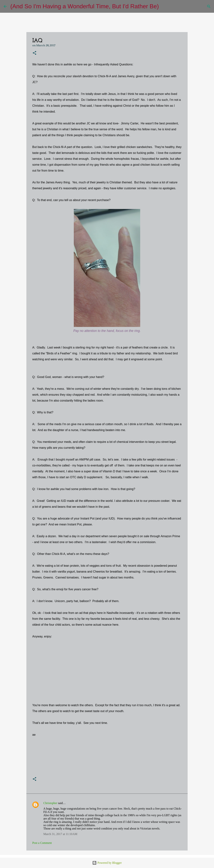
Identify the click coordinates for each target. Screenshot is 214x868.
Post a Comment (42, 843)
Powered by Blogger (107, 863)
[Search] (164, 6)
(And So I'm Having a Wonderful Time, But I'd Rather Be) (85, 6)
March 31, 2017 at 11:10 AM (60, 834)
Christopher (50, 803)
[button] (34, 53)
